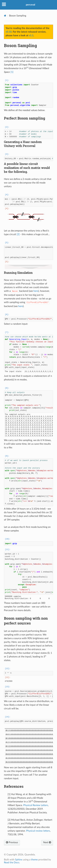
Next (47, 842)
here (36, 291)
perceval (30, 5)
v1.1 (31, 35)
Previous (12, 842)
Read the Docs (12, 863)
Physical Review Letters (36, 805)
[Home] (5, 16)
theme (34, 860)
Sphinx (19, 860)
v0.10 (9, 32)
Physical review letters (38, 831)
